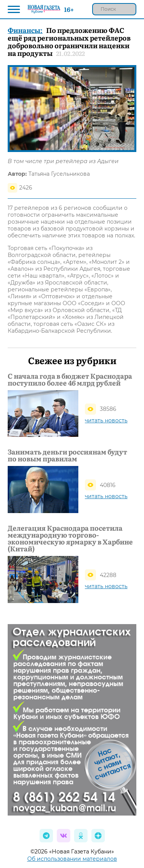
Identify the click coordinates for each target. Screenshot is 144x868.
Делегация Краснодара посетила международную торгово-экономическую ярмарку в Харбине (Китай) (70, 538)
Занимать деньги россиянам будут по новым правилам (67, 455)
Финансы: (25, 30)
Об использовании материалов (72, 859)
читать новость (106, 420)
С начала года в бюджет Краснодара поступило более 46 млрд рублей (70, 379)
